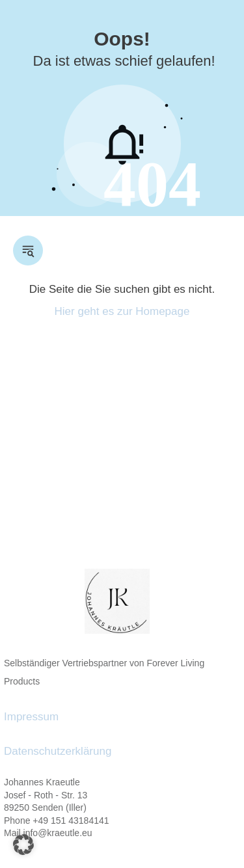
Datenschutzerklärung (58, 751)
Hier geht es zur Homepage (122, 311)
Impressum (31, 717)
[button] (23, 845)
